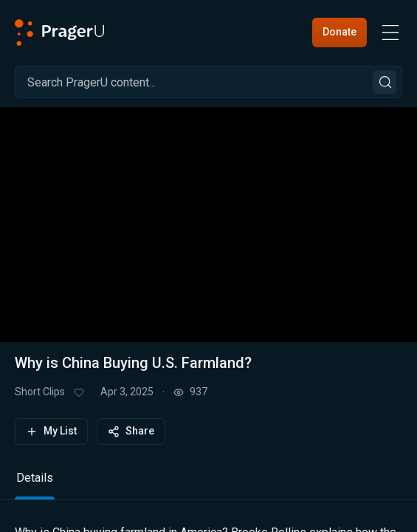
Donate (340, 32)
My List (51, 431)
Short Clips (40, 392)
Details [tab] (35, 478)
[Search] (208, 82)
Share (131, 431)
